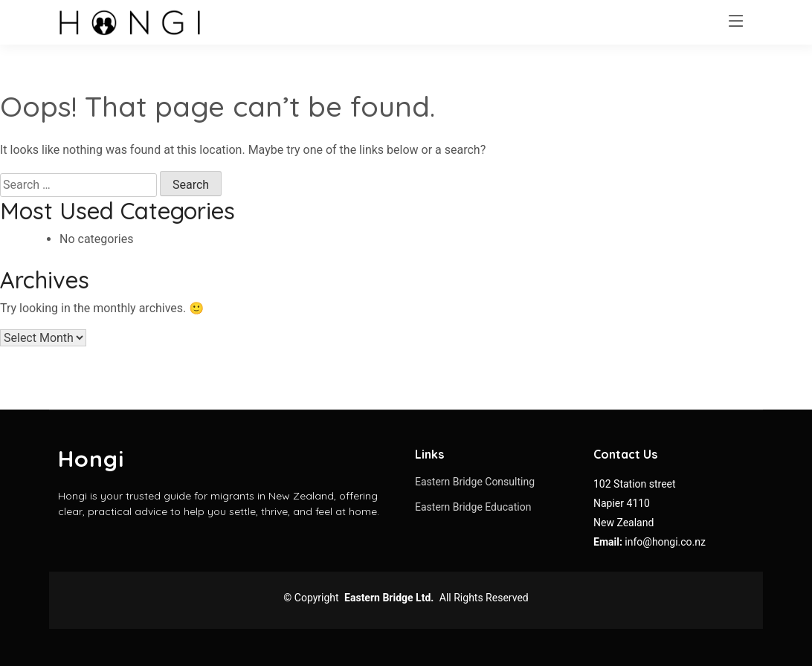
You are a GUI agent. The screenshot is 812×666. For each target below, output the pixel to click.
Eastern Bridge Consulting (475, 482)
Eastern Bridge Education (473, 507)
